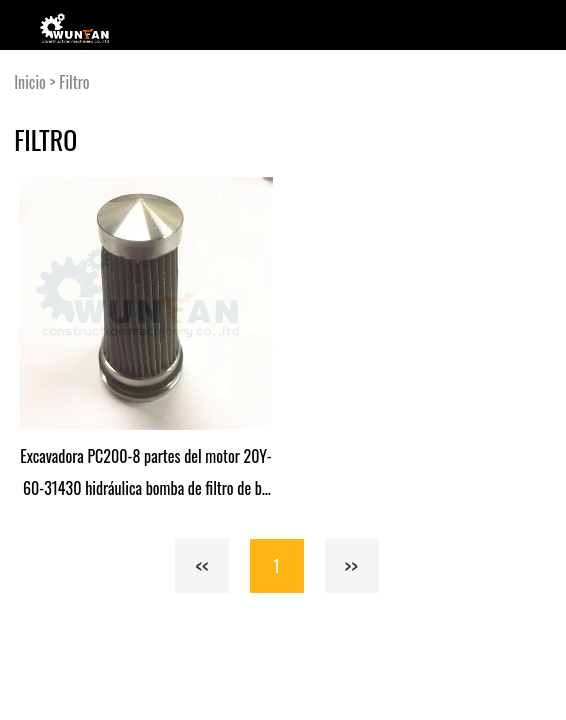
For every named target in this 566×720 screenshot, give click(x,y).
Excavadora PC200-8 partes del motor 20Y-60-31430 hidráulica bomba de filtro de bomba (145, 474)
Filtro (74, 82)
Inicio (30, 82)
